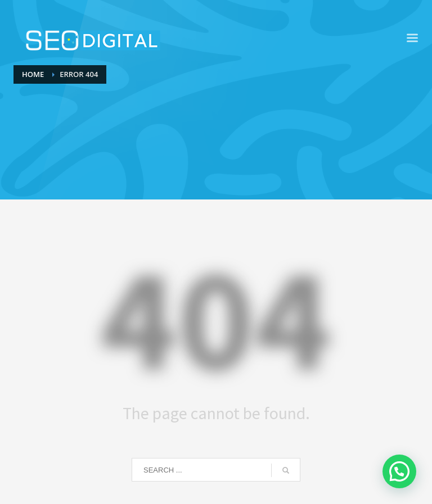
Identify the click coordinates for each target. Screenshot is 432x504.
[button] (399, 471)
